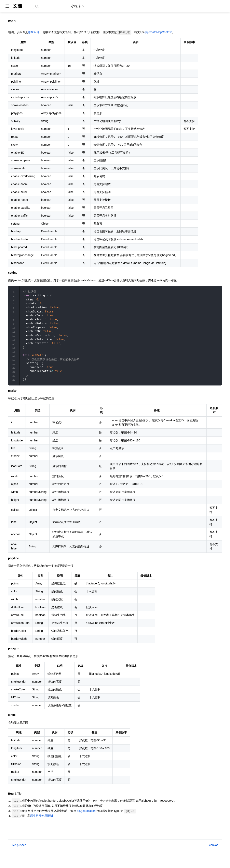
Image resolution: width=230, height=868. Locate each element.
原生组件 (34, 32)
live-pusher (19, 854)
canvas (214, 854)
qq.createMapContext (158, 32)
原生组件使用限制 (41, 825)
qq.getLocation (86, 820)
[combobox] (49, 6)
